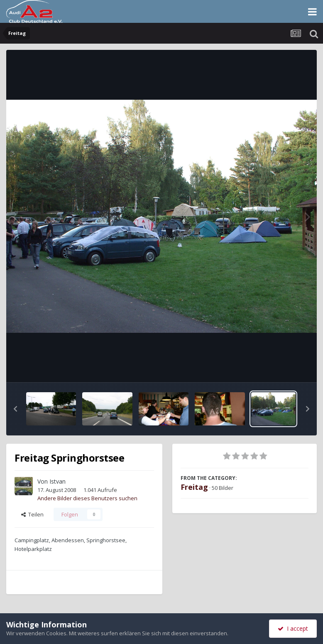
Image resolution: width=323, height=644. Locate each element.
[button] (15, 409)
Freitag (194, 487)
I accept (293, 628)
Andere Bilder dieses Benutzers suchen (87, 498)
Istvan (58, 481)
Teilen (32, 514)
